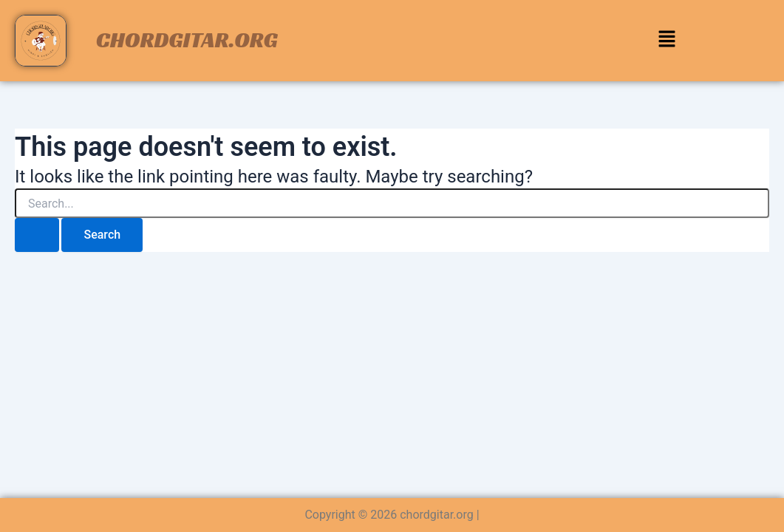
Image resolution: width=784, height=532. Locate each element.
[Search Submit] (37, 235)
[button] (667, 41)
